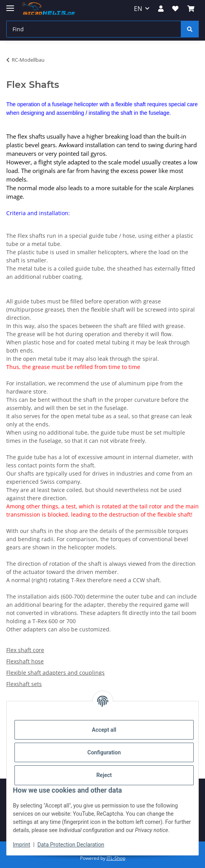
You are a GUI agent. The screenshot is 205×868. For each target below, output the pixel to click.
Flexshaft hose (25, 661)
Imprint (21, 845)
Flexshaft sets (24, 684)
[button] (161, 9)
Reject (104, 775)
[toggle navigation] (10, 5)
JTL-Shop (116, 858)
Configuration (104, 752)
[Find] (94, 29)
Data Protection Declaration (71, 845)
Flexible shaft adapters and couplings (55, 673)
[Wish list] (175, 9)
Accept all (104, 730)
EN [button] (138, 9)
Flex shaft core (25, 650)
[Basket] (191, 9)
